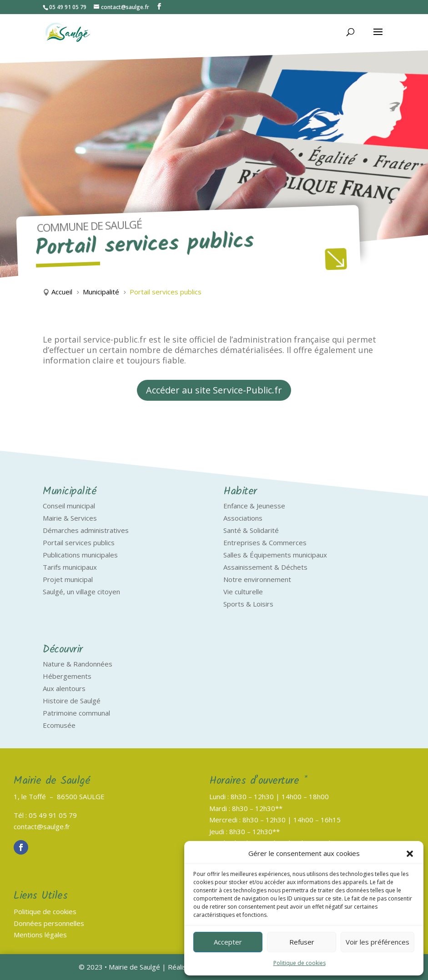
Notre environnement (257, 579)
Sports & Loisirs (248, 604)
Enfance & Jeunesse (254, 506)
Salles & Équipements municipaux (275, 555)
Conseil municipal (69, 506)
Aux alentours (64, 688)
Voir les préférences (378, 942)
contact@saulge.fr (42, 826)
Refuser (302, 942)
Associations (243, 518)
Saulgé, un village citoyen (81, 592)
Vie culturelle (243, 592)
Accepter (228, 942)
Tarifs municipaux (70, 567)
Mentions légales (40, 935)
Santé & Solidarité (251, 530)
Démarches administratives (86, 530)
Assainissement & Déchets (265, 567)
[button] (410, 854)
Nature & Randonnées (78, 664)
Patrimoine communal (76, 713)
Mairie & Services (70, 518)
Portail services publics (79, 542)
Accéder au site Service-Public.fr (214, 390)
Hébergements (67, 676)
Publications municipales (80, 555)
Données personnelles (49, 923)
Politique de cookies (300, 963)
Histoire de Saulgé (72, 701)
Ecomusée (59, 725)
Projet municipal (68, 579)
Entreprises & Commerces (265, 542)
